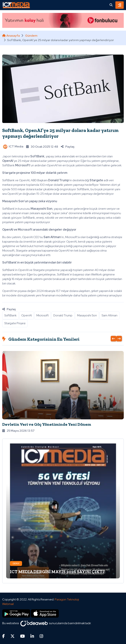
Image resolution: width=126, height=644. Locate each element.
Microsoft (43, 315)
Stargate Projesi (15, 323)
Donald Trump (63, 315)
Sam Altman (109, 315)
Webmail (8, 604)
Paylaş (68, 147)
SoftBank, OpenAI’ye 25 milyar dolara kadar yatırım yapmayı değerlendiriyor (60, 133)
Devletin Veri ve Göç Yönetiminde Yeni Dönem (47, 424)
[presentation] (113, 339)
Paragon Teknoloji (67, 599)
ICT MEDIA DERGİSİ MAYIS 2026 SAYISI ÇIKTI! (57, 572)
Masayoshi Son (87, 315)
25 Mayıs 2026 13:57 (18, 431)
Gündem (31, 36)
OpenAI (27, 315)
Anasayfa (11, 36)
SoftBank (10, 315)
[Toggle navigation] (120, 5)
